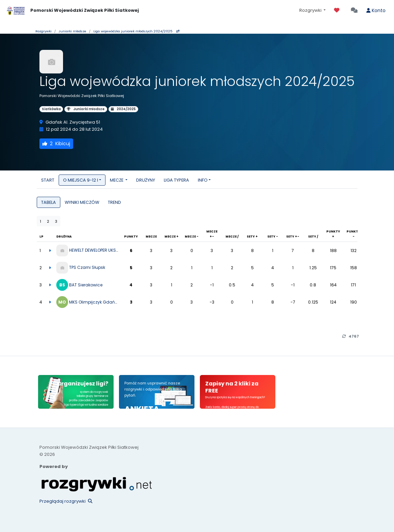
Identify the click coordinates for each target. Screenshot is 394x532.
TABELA (49, 202)
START (48, 180)
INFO (203, 180)
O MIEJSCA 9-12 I (81, 180)
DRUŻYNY (146, 180)
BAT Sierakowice (86, 285)
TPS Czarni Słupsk (87, 267)
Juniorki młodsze (72, 31)
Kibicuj (56, 144)
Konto (376, 10)
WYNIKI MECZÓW (82, 202)
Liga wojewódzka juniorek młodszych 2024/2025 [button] (137, 31)
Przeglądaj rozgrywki (66, 501)
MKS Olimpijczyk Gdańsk (94, 302)
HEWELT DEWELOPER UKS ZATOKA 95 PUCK (110, 250)
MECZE (117, 180)
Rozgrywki (311, 10)
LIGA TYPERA (176, 180)
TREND (114, 202)
